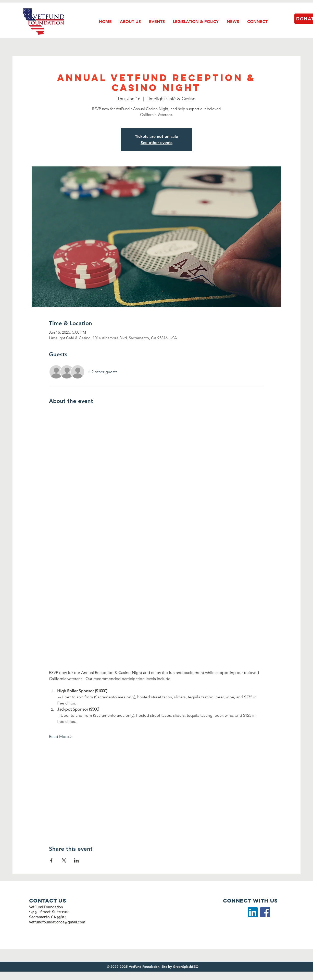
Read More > (61, 736)
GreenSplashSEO (186, 966)
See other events (156, 143)
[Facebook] (265, 912)
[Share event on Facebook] (51, 860)
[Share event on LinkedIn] (76, 860)
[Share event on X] (64, 860)
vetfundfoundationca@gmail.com (57, 922)
